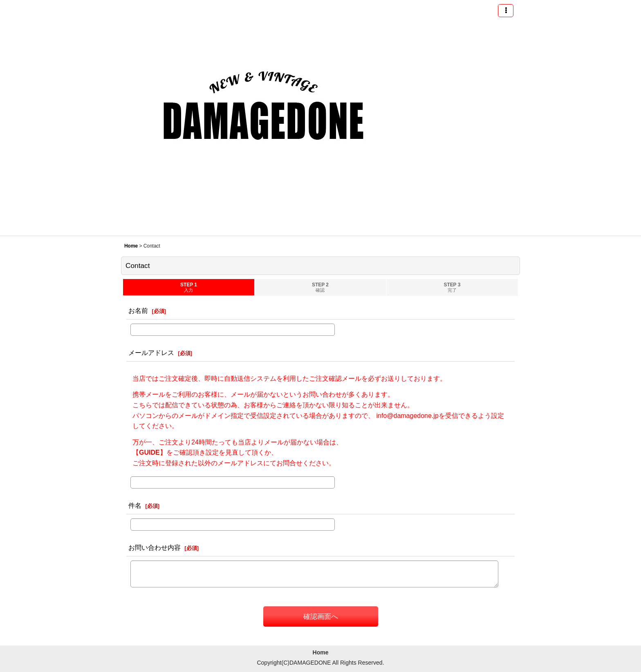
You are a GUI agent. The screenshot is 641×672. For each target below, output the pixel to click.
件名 (135, 505)
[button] (506, 11)
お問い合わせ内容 (155, 547)
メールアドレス (151, 353)
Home (321, 652)
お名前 (138, 310)
